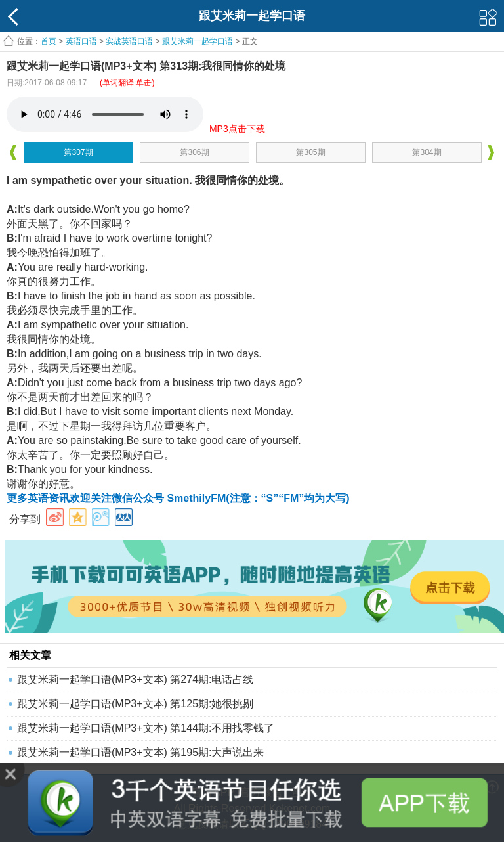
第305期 (310, 152)
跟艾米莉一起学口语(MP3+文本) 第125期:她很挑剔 (135, 704)
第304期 (427, 152)
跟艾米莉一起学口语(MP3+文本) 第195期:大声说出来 (140, 752)
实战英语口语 (129, 41)
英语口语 (81, 41)
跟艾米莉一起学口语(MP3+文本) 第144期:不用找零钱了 (146, 728)
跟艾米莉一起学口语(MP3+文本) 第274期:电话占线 (135, 679)
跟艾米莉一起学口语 (198, 41)
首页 (49, 41)
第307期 (78, 152)
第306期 (194, 152)
